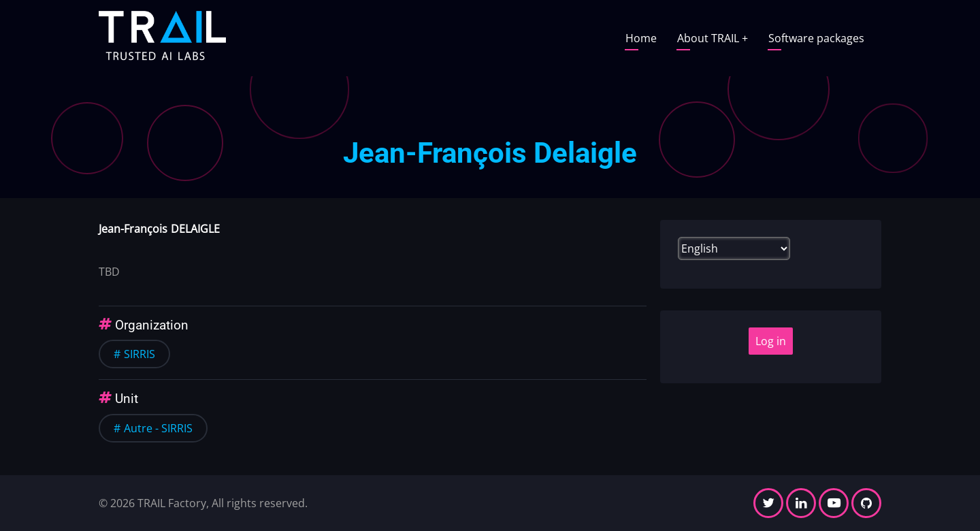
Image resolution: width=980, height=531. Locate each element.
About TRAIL (713, 38)
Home (641, 38)
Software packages (816, 38)
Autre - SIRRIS (158, 428)
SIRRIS (140, 354)
